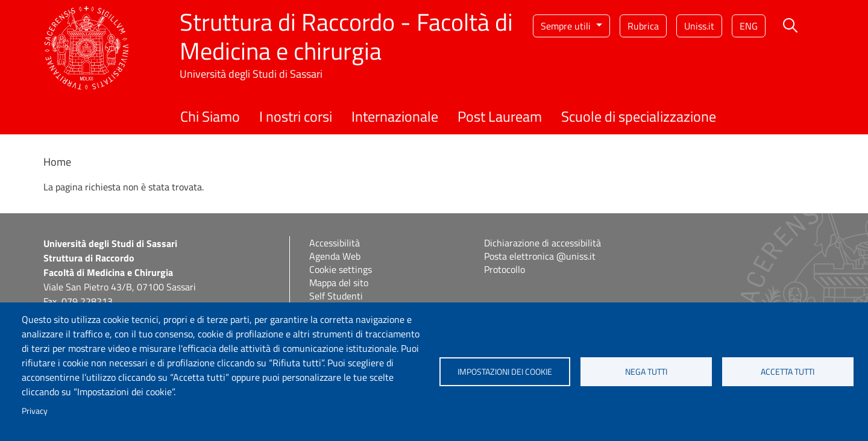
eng (749, 26)
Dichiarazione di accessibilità (542, 243)
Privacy (35, 411)
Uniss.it (699, 26)
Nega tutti (646, 372)
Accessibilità (335, 243)
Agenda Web (335, 256)
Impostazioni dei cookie (505, 372)
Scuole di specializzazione (639, 116)
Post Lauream (500, 116)
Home (57, 162)
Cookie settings (341, 269)
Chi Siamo (210, 116)
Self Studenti (336, 296)
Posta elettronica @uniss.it (540, 256)
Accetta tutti (788, 372)
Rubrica (643, 26)
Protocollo (505, 269)
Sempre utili (567, 26)
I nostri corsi (296, 116)
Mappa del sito (339, 283)
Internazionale (395, 116)
